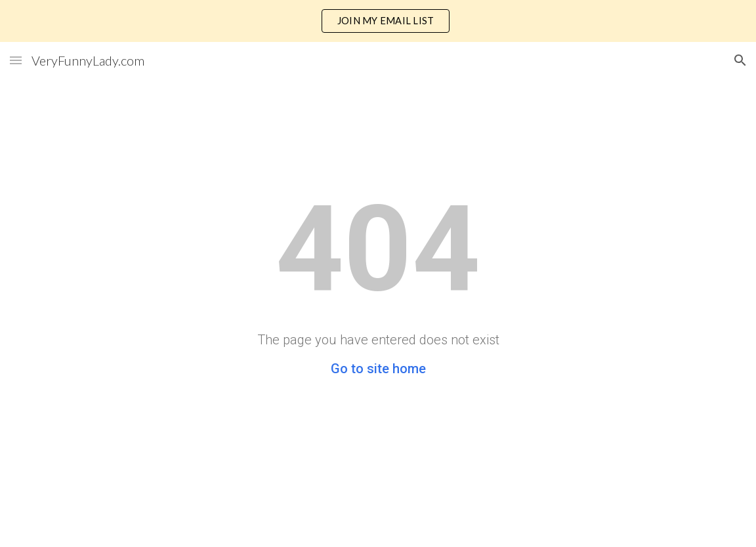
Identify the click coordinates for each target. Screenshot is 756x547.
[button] (16, 60)
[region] (378, 21)
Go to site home (378, 369)
